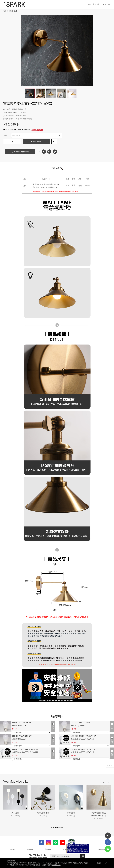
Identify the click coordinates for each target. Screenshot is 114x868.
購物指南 (30, 849)
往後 (109, 782)
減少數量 (6, 142)
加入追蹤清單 (54, 142)
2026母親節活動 (37, 130)
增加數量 (19, 142)
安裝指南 (48, 849)
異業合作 (102, 849)
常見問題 (66, 849)
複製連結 (55, 151)
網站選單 (109, 4)
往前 (101, 782)
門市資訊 (12, 849)
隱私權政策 (56, 865)
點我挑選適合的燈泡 (21, 152)
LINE (49, 152)
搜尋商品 (98, 4)
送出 (83, 856)
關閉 (106, 863)
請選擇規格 (36, 135)
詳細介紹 (55, 168)
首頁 (5, 11)
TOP (110, 765)
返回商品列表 (58, 828)
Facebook (44, 152)
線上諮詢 (84, 849)
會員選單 (94, 4)
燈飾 (10, 11)
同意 (99, 863)
